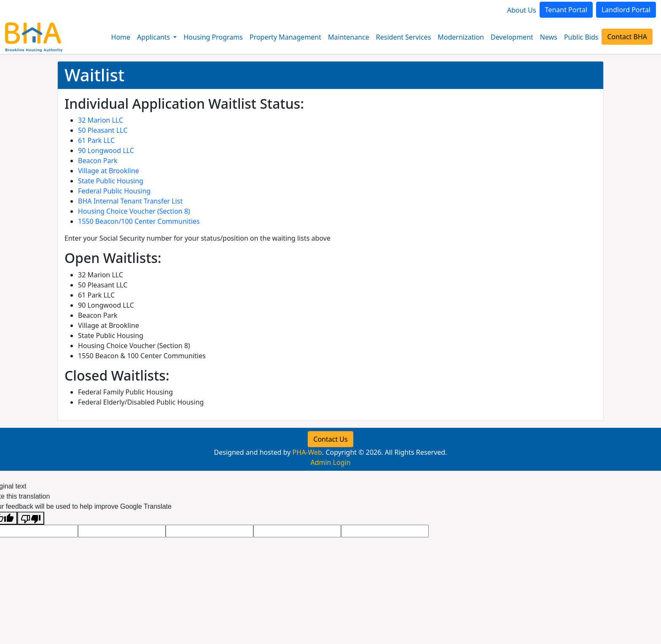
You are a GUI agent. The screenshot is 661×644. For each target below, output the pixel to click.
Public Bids (581, 37)
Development (512, 37)
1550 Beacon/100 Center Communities (139, 221)
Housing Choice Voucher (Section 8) (134, 211)
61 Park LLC (96, 140)
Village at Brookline (109, 171)
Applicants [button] (154, 37)
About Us (522, 10)
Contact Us (330, 439)
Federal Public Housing (114, 191)
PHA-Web (307, 452)
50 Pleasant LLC (103, 130)
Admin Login (330, 462)
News (549, 37)
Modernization (461, 37)
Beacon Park (98, 161)
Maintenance (349, 37)
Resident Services (404, 37)
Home (121, 37)
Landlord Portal (626, 10)
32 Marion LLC (101, 120)
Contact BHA (627, 37)
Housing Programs (213, 37)
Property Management (285, 37)
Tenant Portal (566, 10)
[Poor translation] (31, 518)
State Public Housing (111, 181)
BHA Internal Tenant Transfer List (130, 201)
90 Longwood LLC (106, 150)
